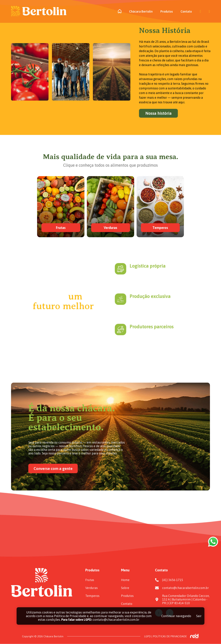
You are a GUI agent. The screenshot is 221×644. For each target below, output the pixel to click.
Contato (186, 11)
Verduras (92, 588)
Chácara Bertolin (141, 11)
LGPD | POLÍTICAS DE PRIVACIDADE (165, 636)
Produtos (167, 11)
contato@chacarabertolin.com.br (185, 588)
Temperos (92, 596)
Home (125, 580)
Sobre (125, 588)
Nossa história (158, 113)
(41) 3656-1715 (173, 580)
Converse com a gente (53, 468)
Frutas (90, 580)
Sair (199, 616)
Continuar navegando (176, 616)
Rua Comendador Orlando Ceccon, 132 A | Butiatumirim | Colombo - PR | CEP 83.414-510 (186, 599)
